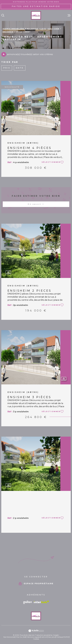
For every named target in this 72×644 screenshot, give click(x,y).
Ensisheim (8, 32)
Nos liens (51, 637)
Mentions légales (33, 637)
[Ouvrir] (3, 15)
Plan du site (21, 637)
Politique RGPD (62, 637)
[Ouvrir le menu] (69, 15)
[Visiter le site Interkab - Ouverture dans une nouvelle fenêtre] (41, 602)
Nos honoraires (9, 637)
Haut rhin (54, 29)
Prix (7, 68)
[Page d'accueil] (36, 15)
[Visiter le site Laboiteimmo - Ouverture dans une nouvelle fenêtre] (36, 631)
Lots (43, 29)
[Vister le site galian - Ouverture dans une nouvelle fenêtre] (28, 602)
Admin (44, 637)
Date (20, 68)
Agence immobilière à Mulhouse (20, 29)
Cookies (36, 639)
